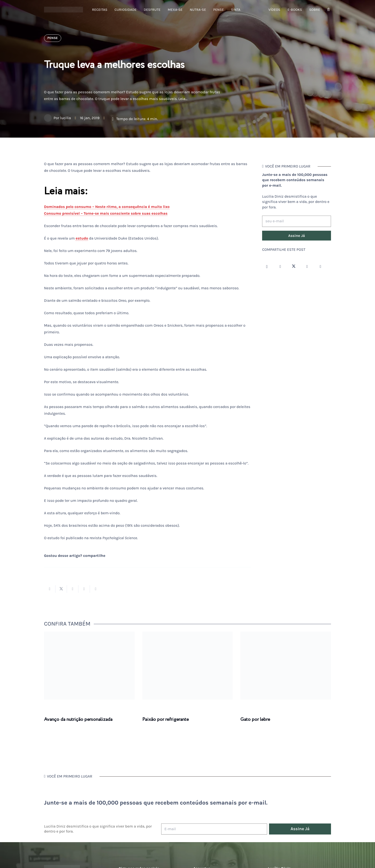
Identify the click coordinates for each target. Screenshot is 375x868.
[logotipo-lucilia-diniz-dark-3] (63, 10)
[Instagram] (267, 267)
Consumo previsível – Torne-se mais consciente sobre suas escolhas (106, 213)
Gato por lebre (255, 720)
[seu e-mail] (297, 221)
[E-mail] (214, 829)
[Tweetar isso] (61, 589)
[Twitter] (294, 267)
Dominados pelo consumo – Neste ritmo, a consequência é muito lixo (107, 207)
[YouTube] (307, 267)
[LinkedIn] (320, 267)
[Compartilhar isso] (50, 589)
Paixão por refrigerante (165, 720)
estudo (82, 238)
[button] (328, 10)
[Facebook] (280, 267)
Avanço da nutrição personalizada (78, 720)
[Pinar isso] (84, 589)
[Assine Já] (297, 236)
